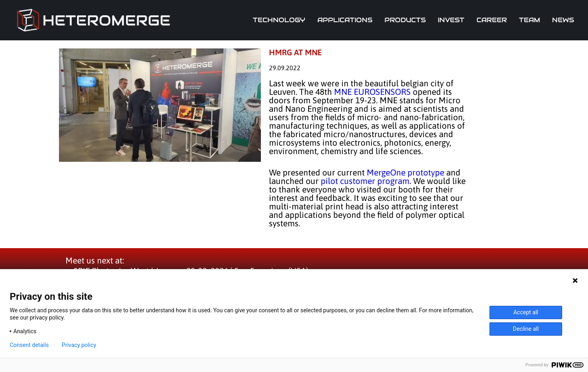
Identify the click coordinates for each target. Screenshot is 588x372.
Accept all (526, 312)
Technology (279, 20)
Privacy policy (79, 345)
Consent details (29, 345)
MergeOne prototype (405, 172)
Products (405, 20)
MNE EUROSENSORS (372, 92)
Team (529, 20)
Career (492, 20)
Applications (345, 20)
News (563, 20)
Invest (451, 20)
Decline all (526, 329)
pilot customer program (365, 181)
